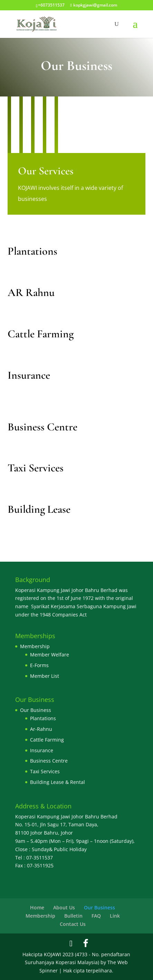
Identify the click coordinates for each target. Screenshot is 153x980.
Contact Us (73, 924)
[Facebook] (86, 943)
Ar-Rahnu (41, 729)
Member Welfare (50, 655)
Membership (35, 646)
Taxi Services (45, 771)
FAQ (96, 916)
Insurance (42, 750)
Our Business (36, 710)
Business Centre (49, 761)
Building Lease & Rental (58, 782)
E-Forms (39, 665)
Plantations (43, 718)
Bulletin (73, 916)
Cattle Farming (47, 740)
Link (115, 916)
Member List (45, 676)
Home (37, 907)
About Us (64, 907)
